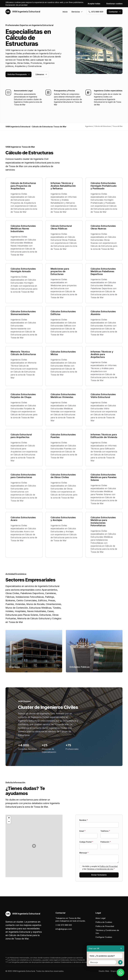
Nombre (84, 820)
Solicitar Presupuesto (18, 74)
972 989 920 (96, 12)
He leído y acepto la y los (100, 868)
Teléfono (105, 831)
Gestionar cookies (114, 4)
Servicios (77, 12)
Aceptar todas (94, 4)
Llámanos (41, 74)
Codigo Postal (86, 842)
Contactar (115, 12)
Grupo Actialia (117, 971)
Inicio (65, 12)
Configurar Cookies (104, 937)
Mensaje (84, 853)
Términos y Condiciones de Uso (100, 869)
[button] (34, 846)
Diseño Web (104, 971)
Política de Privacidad (109, 866)
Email (82, 831)
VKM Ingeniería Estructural (23, 12)
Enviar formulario (99, 875)
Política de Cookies (104, 922)
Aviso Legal (100, 918)
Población (106, 842)
